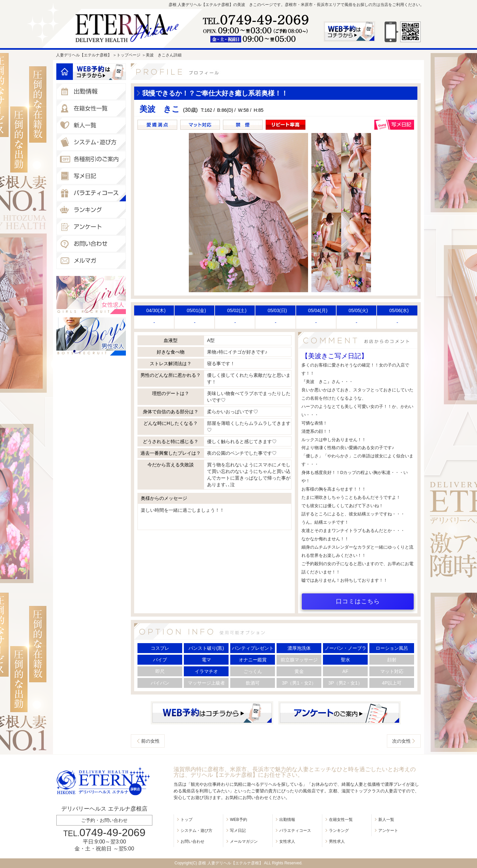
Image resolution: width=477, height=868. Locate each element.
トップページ (129, 55)
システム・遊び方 (196, 831)
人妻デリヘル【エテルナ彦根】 (84, 55)
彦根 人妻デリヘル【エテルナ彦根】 (230, 863)
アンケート (388, 831)
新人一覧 (386, 820)
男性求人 (337, 841)
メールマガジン (244, 841)
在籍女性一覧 (341, 820)
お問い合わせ (192, 841)
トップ (186, 820)
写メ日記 (238, 831)
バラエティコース (295, 831)
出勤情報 (287, 820)
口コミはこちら (358, 601)
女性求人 (287, 841)
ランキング (339, 831)
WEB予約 (238, 820)
